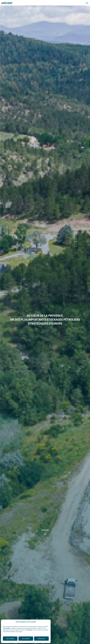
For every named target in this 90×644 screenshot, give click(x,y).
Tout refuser (26, 639)
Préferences (41, 639)
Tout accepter (10, 639)
